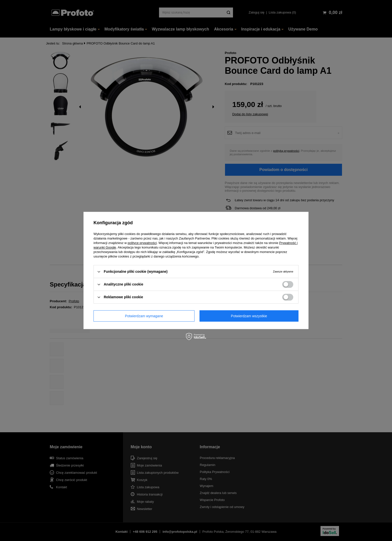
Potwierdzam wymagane (144, 316)
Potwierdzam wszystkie (249, 316)
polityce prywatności (142, 243)
